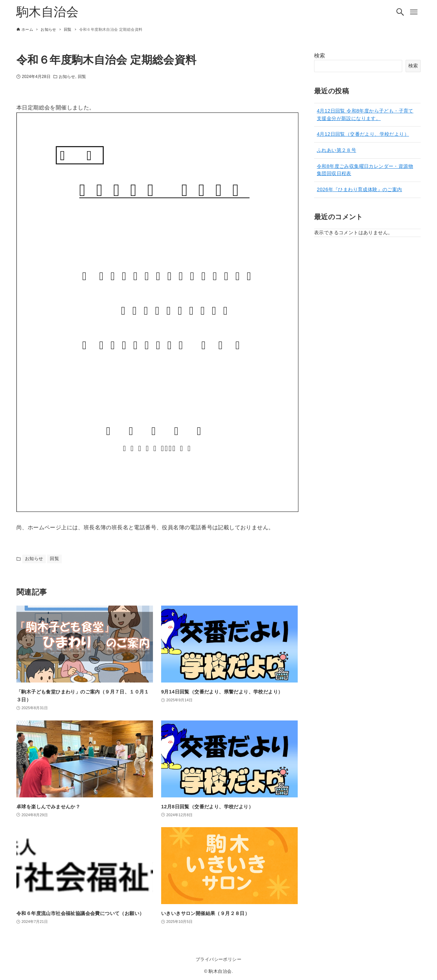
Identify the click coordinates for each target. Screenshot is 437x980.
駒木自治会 (47, 12)
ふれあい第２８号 (336, 150)
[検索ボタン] (400, 12)
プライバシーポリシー (218, 959)
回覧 (82, 77)
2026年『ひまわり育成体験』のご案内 (360, 189)
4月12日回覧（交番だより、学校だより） (363, 134)
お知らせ (67, 77)
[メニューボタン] (414, 12)
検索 (320, 56)
